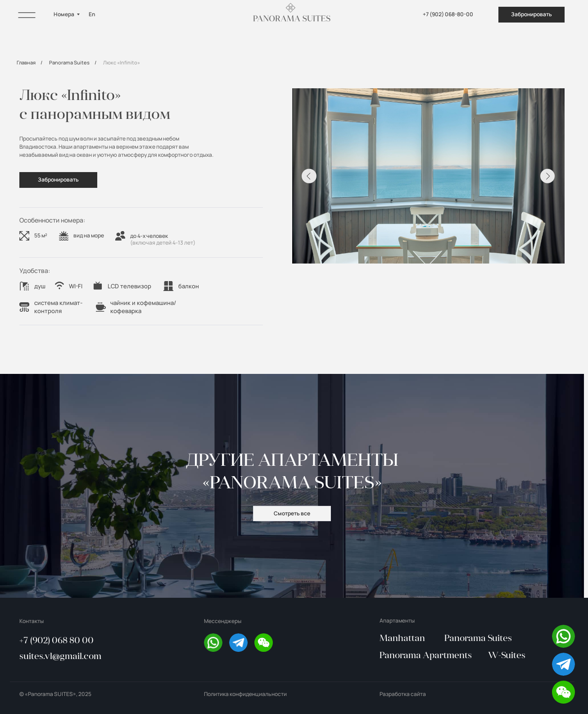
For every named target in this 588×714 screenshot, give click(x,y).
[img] (27, 14)
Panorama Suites (69, 62)
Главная (26, 62)
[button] (563, 692)
